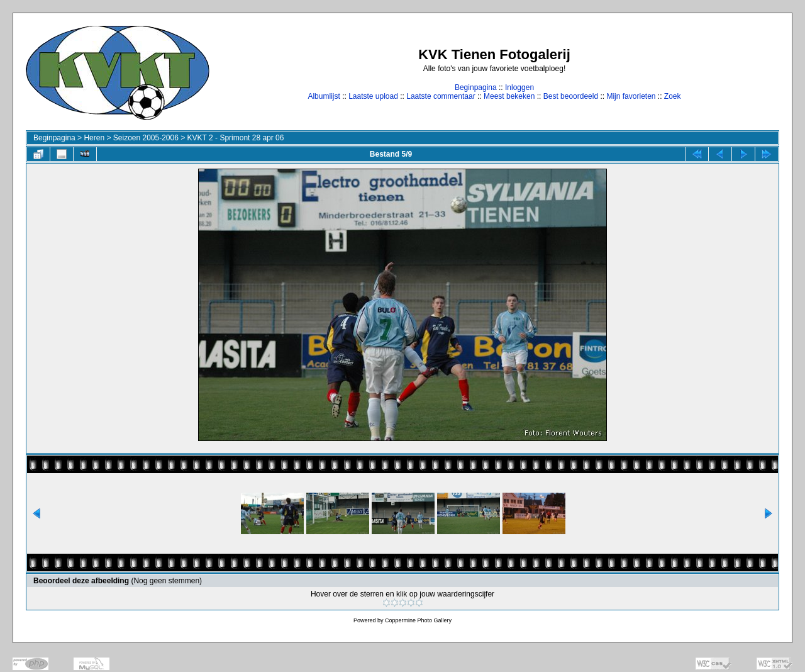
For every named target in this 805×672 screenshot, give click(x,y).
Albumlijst (324, 96)
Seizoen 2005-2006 (146, 138)
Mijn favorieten (631, 96)
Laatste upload (373, 96)
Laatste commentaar (441, 96)
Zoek (673, 96)
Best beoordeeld (571, 96)
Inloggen (519, 87)
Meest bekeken (509, 96)
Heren (94, 138)
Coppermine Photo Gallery (418, 620)
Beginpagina (476, 87)
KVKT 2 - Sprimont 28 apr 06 (236, 138)
